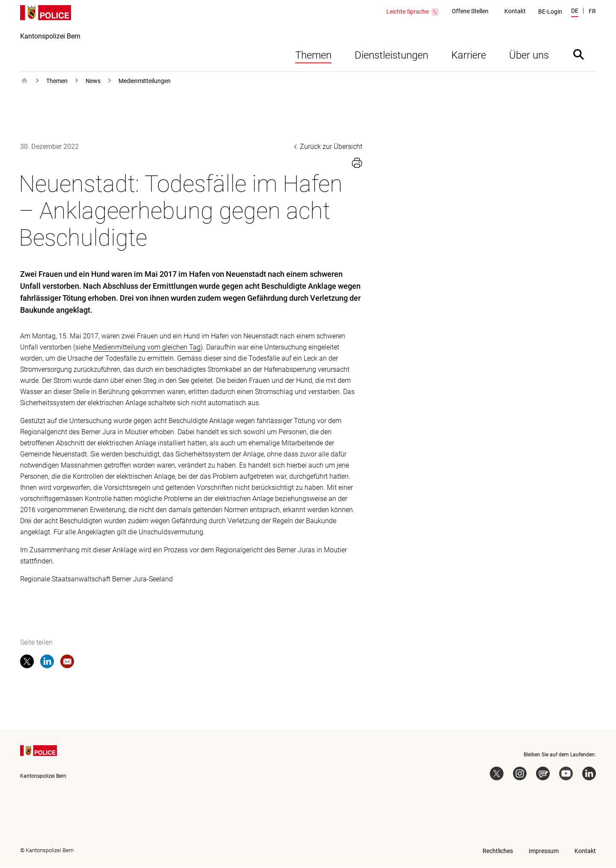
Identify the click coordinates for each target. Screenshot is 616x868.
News (93, 82)
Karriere (469, 56)
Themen (313, 56)
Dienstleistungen (391, 56)
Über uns (529, 56)
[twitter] (27, 664)
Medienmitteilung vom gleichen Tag (147, 348)
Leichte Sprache (413, 12)
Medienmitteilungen (145, 82)
